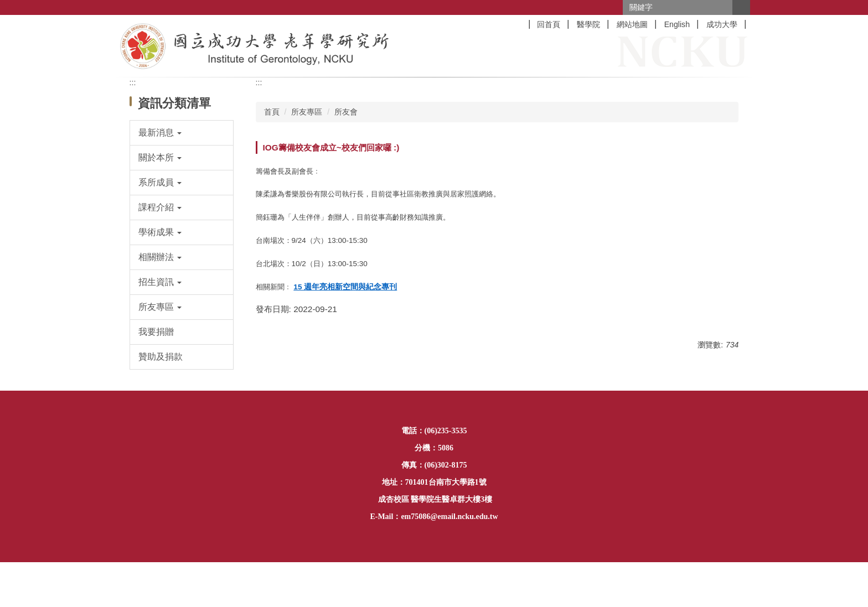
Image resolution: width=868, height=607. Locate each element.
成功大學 (722, 24)
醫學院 (588, 24)
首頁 (272, 112)
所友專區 (307, 112)
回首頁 (549, 24)
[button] (182, 133)
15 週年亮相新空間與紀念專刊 (345, 287)
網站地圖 (632, 24)
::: (133, 82)
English (677, 24)
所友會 (346, 112)
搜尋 (741, 7)
